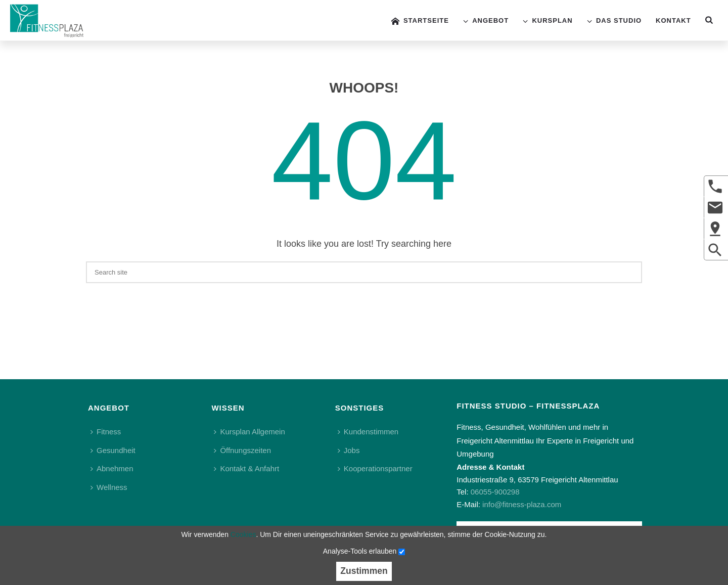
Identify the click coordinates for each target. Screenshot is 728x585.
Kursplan (548, 21)
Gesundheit (113, 450)
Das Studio (614, 21)
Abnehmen (112, 468)
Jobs (349, 450)
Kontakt (673, 20)
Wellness (109, 487)
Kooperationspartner (375, 468)
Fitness (106, 432)
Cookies (243, 534)
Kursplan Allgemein (249, 432)
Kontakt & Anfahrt (246, 468)
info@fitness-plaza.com (522, 504)
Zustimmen (364, 571)
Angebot (486, 21)
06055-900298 (495, 492)
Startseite (420, 21)
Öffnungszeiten (242, 450)
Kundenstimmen (368, 432)
